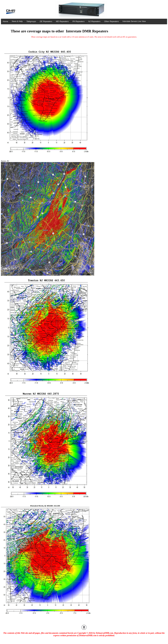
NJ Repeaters (94, 21)
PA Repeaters (79, 21)
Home (5, 21)
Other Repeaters (112, 21)
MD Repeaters (62, 21)
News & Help (17, 21)
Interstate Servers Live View (134, 21)
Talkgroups (31, 21)
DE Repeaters (46, 21)
